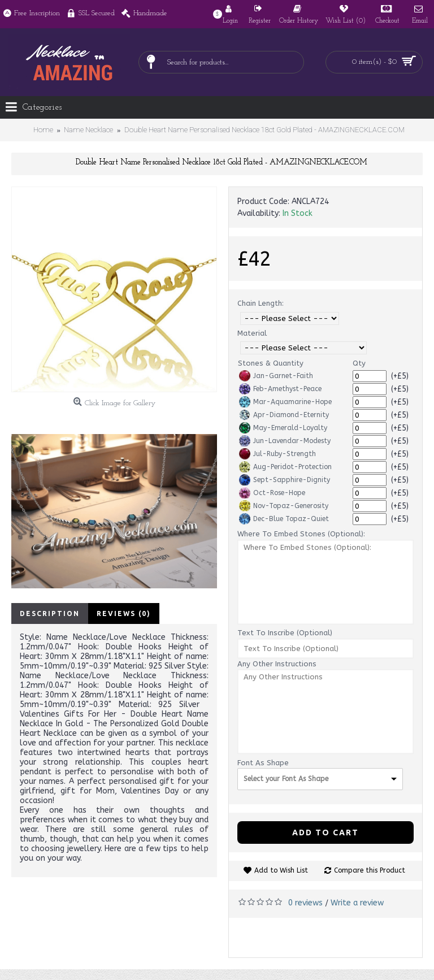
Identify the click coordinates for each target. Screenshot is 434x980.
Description (50, 613)
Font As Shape (263, 763)
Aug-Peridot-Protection (285, 467)
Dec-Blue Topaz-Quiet (284, 519)
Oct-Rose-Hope (272, 493)
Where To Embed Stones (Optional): (301, 534)
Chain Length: (261, 303)
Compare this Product (370, 870)
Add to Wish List (281, 870)
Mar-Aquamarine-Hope (285, 402)
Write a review (357, 903)
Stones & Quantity (271, 363)
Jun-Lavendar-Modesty (285, 441)
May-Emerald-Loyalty (283, 428)
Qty (359, 363)
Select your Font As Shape (286, 779)
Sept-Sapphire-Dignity (285, 480)
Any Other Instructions (277, 664)
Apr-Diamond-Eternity (284, 415)
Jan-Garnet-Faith (276, 376)
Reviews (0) (124, 613)
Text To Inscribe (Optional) (285, 633)
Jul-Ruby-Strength (277, 454)
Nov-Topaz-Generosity (284, 506)
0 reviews (305, 903)
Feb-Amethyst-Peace (280, 389)
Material (252, 333)
